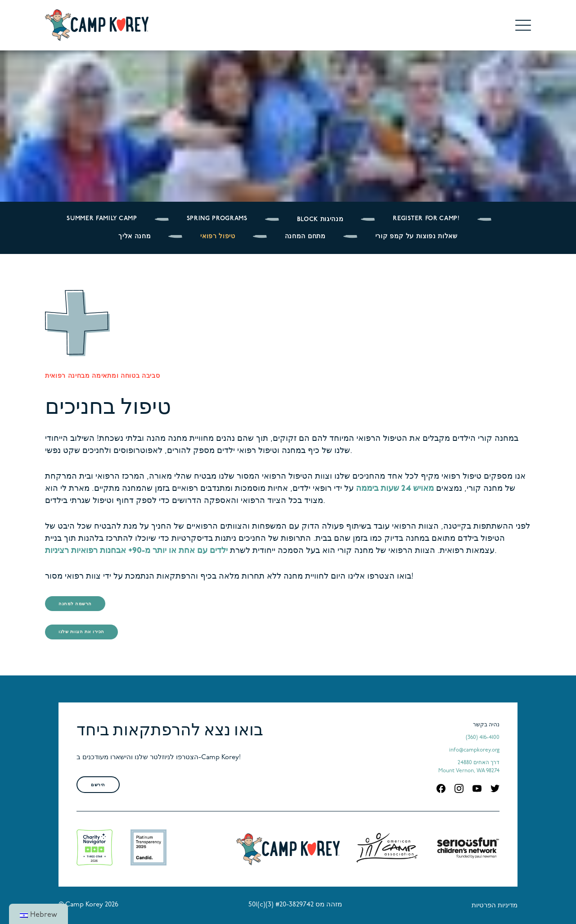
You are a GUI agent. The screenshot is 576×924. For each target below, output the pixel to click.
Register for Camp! (426, 219)
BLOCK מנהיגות (320, 220)
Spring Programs (217, 219)
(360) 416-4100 (483, 738)
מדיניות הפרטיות (495, 906)
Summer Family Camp (102, 219)
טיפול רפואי (218, 237)
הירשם (98, 785)
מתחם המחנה (305, 237)
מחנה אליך (135, 237)
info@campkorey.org (474, 750)
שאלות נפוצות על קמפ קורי (416, 237)
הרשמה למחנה (75, 604)
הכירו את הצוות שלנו (81, 632)
